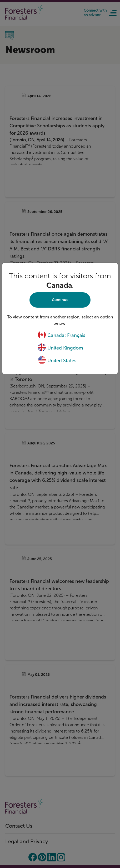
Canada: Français (61, 335)
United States (57, 361)
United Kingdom (60, 348)
